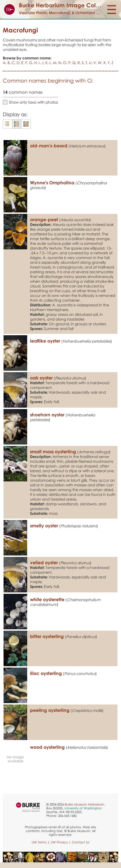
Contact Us (81, 842)
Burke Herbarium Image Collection (67, 5)
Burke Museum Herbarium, (85, 804)
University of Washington (83, 808)
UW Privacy (59, 842)
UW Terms (39, 842)
